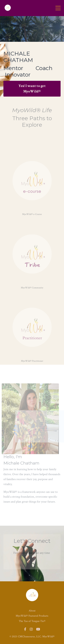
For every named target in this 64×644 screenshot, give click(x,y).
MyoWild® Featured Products (32, 616)
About (32, 611)
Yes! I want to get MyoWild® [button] (32, 89)
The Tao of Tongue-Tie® (32, 621)
